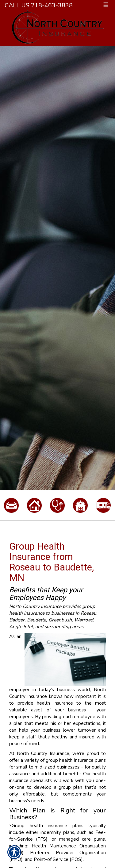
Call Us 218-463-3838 (39, 5)
